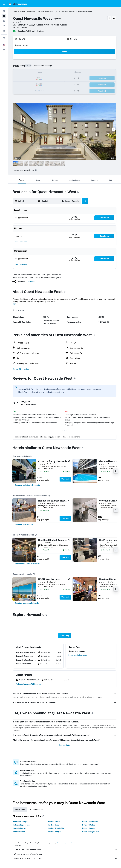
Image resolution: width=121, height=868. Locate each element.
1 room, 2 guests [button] (22, 45)
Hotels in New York (20, 828)
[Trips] (4, 38)
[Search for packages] (4, 26)
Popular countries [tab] (37, 809)
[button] (4, 4)
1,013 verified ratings (35, 31)
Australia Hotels (25, 12)
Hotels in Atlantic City (56, 828)
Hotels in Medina (89, 825)
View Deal (65, 479)
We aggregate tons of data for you (66, 854)
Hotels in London (89, 828)
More (15, 304)
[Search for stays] (4, 16)
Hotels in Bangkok (55, 832)
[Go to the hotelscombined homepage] (18, 4)
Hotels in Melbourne (90, 822)
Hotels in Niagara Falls (91, 832)
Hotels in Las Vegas (21, 822)
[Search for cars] (4, 21)
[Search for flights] (4, 11)
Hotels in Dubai (54, 825)
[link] (28, 485)
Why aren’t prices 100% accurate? (66, 858)
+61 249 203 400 (20, 28)
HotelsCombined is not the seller (66, 850)
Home (15, 12)
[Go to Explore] (4, 31)
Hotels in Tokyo (19, 832)
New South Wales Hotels (46, 12)
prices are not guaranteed (64, 843)
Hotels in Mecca (54, 822)
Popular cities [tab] (20, 809)
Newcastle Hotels (67, 12)
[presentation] (36, 170)
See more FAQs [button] (65, 745)
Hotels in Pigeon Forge (22, 825)
